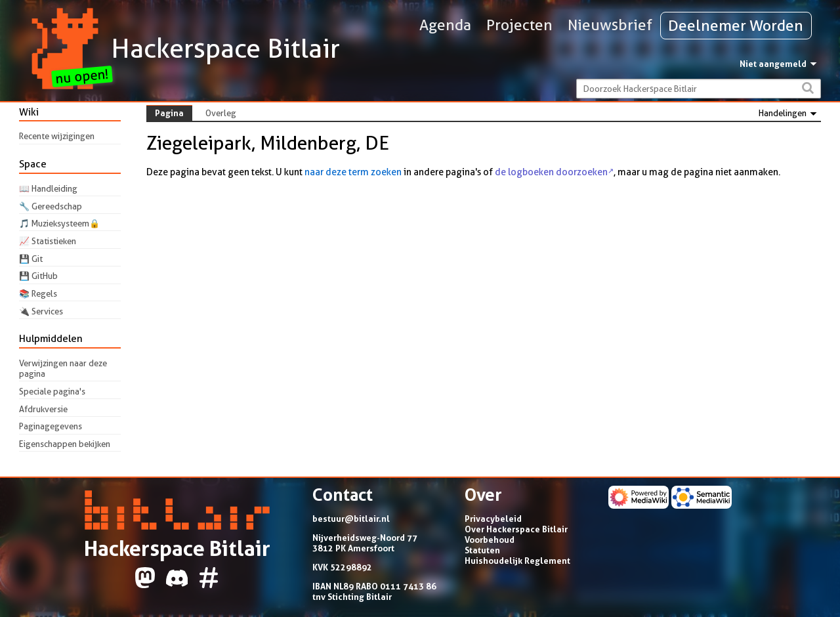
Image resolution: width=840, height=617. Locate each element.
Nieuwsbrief (610, 25)
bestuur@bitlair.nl (351, 519)
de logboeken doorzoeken (551, 172)
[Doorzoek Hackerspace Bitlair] (699, 89)
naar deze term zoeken (353, 172)
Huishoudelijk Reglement (517, 561)
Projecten (519, 25)
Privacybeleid (493, 519)
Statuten (482, 550)
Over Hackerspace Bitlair (516, 529)
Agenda (445, 25)
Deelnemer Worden (736, 26)
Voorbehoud (490, 540)
